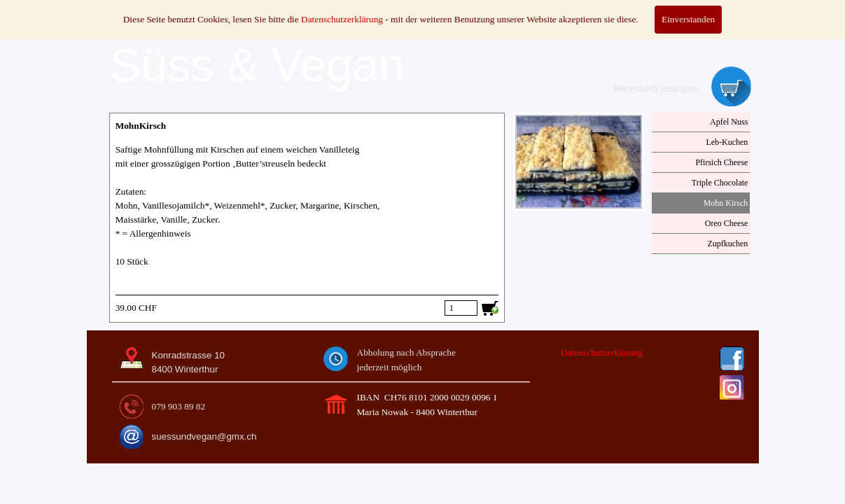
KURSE (423, 9)
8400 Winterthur (185, 369)
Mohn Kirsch (726, 203)
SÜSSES (233, 9)
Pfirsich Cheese (721, 162)
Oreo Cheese (727, 223)
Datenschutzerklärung (602, 352)
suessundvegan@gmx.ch (204, 436)
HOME (139, 9)
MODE (517, 9)
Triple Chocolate (720, 183)
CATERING (328, 9)
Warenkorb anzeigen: (657, 88)
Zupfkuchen (727, 244)
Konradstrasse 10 (188, 355)
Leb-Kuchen (727, 142)
